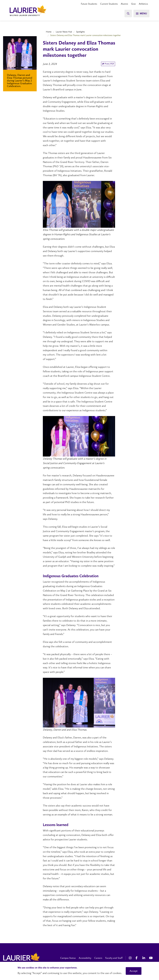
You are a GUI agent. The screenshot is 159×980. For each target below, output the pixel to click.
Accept (134, 971)
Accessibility (85, 958)
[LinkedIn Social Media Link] (144, 958)
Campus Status (68, 958)
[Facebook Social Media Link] (137, 958)
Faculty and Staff (114, 958)
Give (133, 4)
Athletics (143, 4)
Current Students (109, 4)
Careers (98, 958)
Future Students (89, 4)
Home (49, 32)
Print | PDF (108, 64)
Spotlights (81, 32)
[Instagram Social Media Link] (131, 958)
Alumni (124, 4)
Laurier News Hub (64, 32)
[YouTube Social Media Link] (151, 958)
